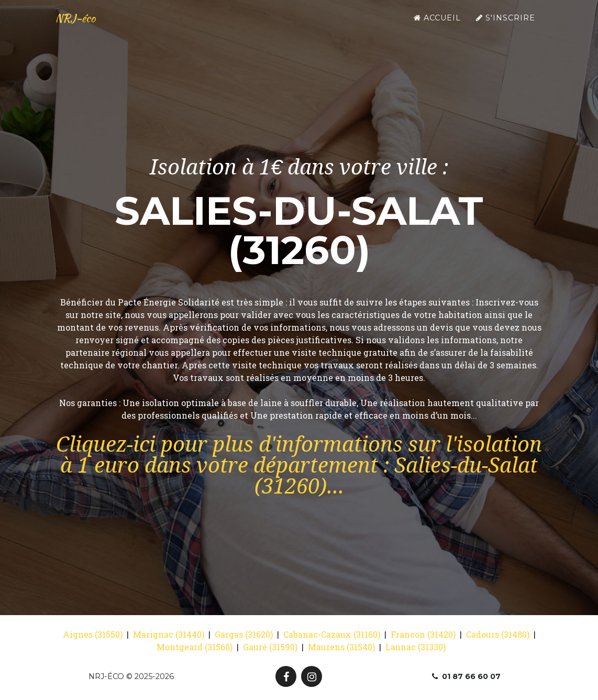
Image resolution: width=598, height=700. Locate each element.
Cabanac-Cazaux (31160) (332, 634)
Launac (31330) (416, 647)
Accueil (437, 27)
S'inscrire (506, 27)
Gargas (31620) (244, 634)
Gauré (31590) (270, 647)
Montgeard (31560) (195, 647)
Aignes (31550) (93, 634)
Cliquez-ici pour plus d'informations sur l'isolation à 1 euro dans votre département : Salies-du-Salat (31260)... (299, 466)
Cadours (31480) (498, 634)
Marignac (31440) (169, 634)
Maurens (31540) (341, 647)
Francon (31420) (423, 634)
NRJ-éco (83, 27)
